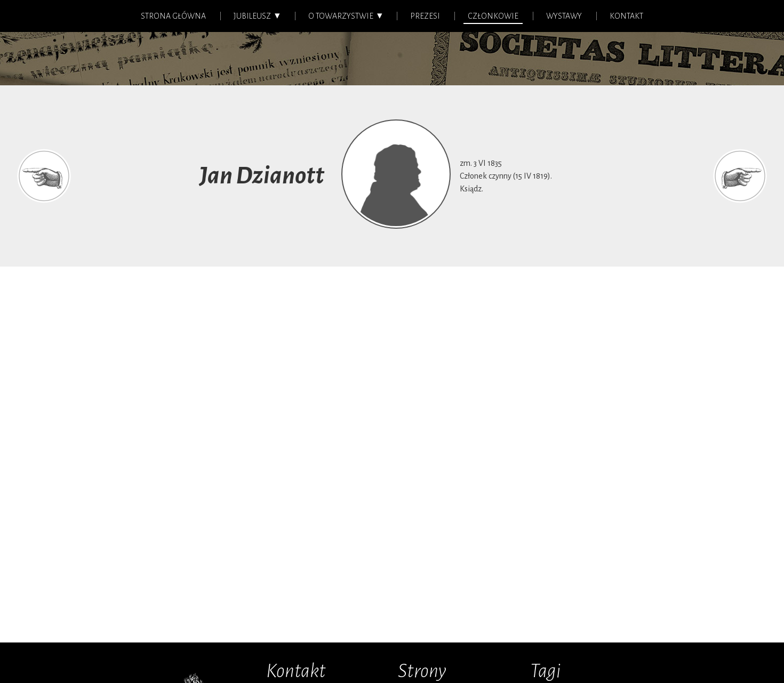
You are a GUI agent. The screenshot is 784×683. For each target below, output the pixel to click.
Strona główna (173, 16)
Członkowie (493, 16)
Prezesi (425, 16)
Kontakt (626, 16)
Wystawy (564, 16)
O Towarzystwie (341, 16)
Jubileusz (252, 16)
